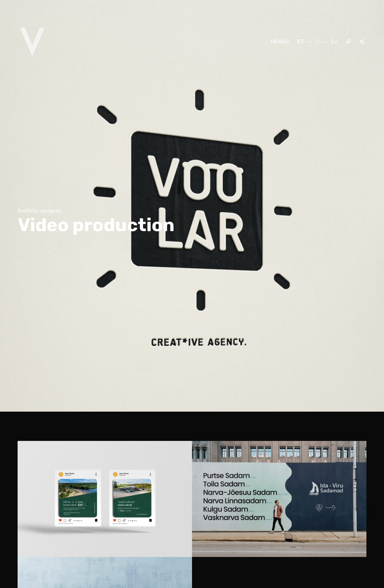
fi (317, 42)
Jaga (362, 42)
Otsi (349, 42)
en (334, 42)
